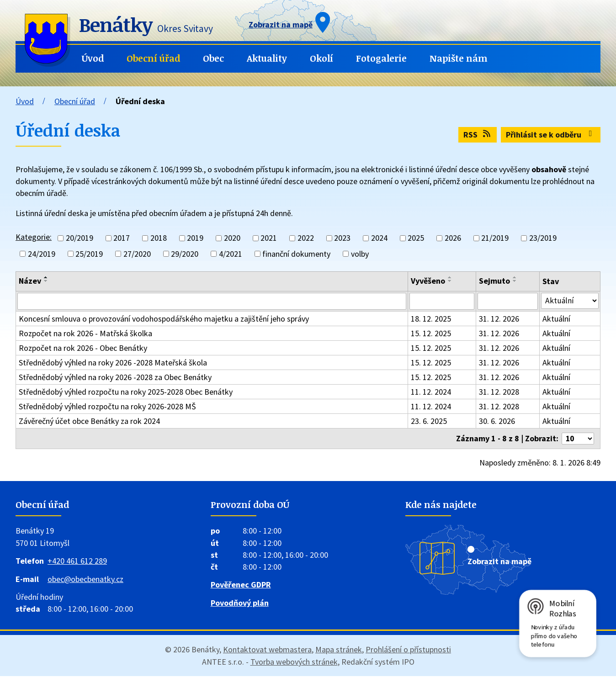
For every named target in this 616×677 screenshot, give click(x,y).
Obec (213, 58)
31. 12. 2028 (499, 392)
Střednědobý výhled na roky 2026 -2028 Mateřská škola (113, 363)
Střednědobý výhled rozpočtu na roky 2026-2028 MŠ (107, 407)
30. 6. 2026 (497, 421)
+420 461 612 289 (77, 562)
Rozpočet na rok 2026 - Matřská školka (85, 334)
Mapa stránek (339, 650)
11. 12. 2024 (432, 392)
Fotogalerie (381, 58)
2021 (269, 238)
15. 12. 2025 (432, 334)
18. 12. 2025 (432, 319)
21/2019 (495, 238)
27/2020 (137, 254)
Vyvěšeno (429, 281)
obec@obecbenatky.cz (85, 580)
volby (360, 254)
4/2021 (231, 254)
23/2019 (543, 238)
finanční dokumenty (296, 254)
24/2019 (42, 254)
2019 (195, 238)
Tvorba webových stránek (294, 663)
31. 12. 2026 (499, 319)
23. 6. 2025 (430, 421)
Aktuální (557, 319)
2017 (122, 238)
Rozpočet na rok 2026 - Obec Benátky (83, 348)
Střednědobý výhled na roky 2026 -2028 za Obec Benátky (115, 378)
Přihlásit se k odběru (551, 135)
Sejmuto (495, 281)
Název (30, 281)
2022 (306, 238)
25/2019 (89, 254)
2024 (379, 238)
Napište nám (459, 58)
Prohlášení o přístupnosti (408, 650)
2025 (416, 238)
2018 (159, 238)
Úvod (93, 58)
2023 (342, 238)
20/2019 (80, 238)
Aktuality (267, 58)
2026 (453, 238)
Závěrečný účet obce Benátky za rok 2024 (89, 421)
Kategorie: (34, 237)
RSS (478, 135)
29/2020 (185, 254)
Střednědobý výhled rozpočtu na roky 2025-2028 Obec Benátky (126, 392)
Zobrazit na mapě (499, 562)
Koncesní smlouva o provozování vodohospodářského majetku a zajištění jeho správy (164, 319)
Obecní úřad (153, 58)
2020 (232, 238)
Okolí (321, 58)
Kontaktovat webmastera (267, 650)
